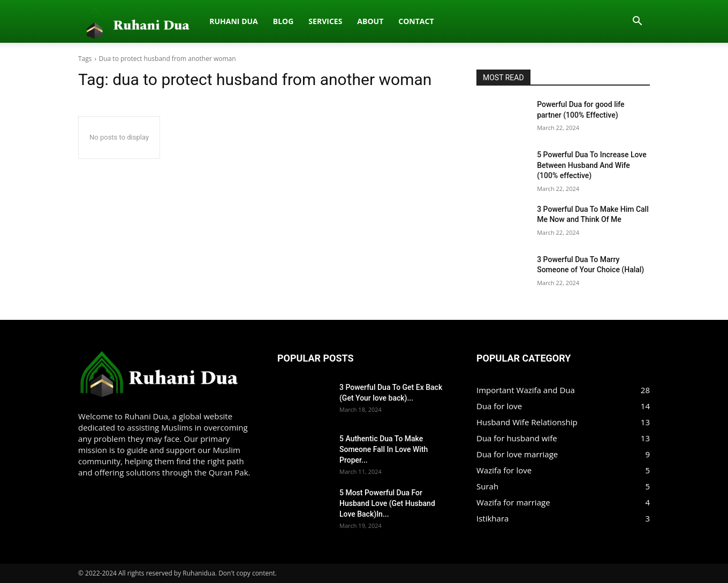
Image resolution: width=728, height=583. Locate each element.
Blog (171, 21)
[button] (637, 22)
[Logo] (84, 21)
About (258, 21)
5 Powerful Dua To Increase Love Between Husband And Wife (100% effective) (591, 165)
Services (213, 21)
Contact (304, 21)
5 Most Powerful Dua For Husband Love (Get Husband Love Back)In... (387, 503)
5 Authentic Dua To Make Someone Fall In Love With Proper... (384, 449)
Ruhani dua (122, 21)
